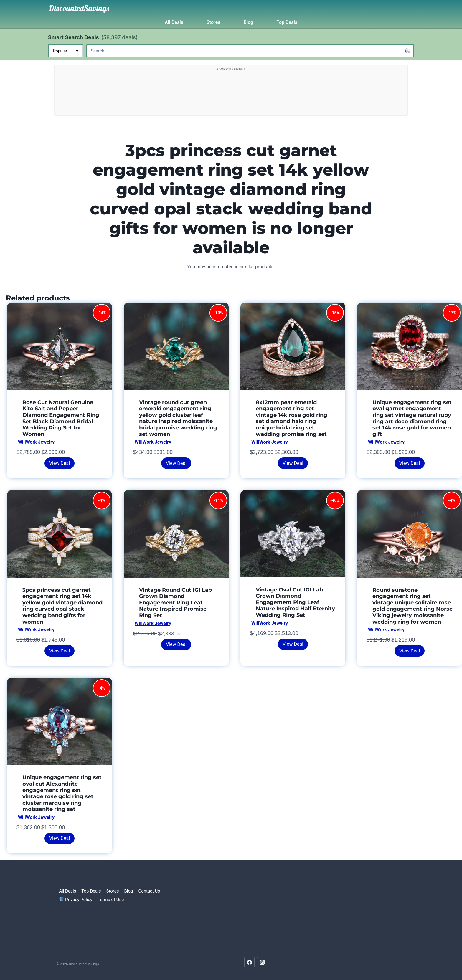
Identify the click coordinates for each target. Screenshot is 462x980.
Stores (213, 22)
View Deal (60, 463)
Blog (248, 22)
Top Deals (287, 22)
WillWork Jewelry (36, 442)
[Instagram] (262, 962)
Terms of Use (111, 900)
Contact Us (149, 891)
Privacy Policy (76, 900)
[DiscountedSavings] (79, 8)
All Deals (174, 22)
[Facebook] (249, 962)
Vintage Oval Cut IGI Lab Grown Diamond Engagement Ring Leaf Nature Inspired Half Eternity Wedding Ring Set (295, 602)
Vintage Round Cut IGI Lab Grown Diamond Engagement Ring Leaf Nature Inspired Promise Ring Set (175, 603)
